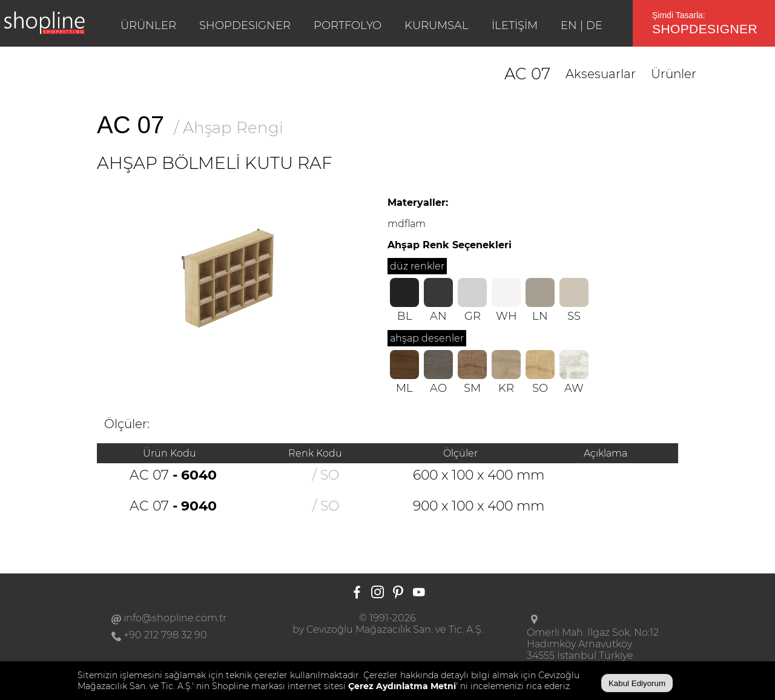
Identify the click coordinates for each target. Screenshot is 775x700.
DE (594, 25)
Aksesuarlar (601, 74)
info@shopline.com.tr (175, 618)
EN (569, 25)
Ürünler (674, 74)
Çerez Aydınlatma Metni (402, 686)
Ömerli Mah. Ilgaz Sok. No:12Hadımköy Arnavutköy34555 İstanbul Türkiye (593, 644)
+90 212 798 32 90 (165, 635)
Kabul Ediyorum (637, 683)
